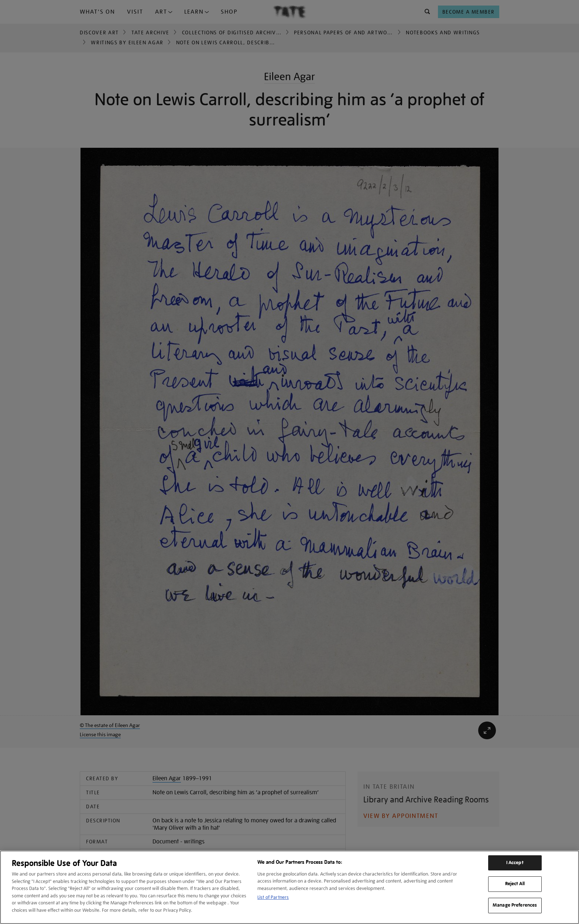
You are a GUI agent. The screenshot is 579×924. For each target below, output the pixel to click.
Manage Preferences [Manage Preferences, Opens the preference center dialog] (515, 905)
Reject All (515, 884)
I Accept (515, 863)
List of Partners (273, 897)
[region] (289, 887)
